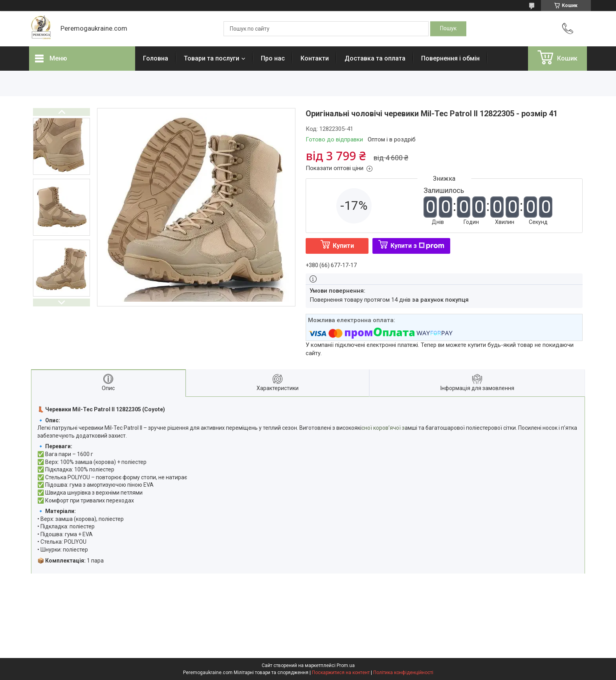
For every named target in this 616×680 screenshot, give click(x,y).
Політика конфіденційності (403, 673)
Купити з (417, 246)
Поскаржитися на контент (341, 673)
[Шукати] (448, 29)
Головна (156, 58)
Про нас (273, 58)
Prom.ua (346, 665)
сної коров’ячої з (383, 428)
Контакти (315, 58)
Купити (343, 246)
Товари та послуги (212, 58)
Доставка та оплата (375, 58)
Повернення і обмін (450, 58)
